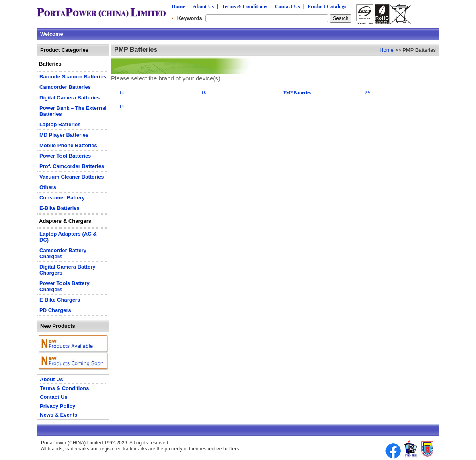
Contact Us (287, 6)
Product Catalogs (327, 6)
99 (368, 92)
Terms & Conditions (244, 6)
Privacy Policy (57, 406)
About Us (203, 6)
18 (204, 92)
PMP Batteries (297, 92)
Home (178, 6)
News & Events (58, 415)
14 (122, 92)
